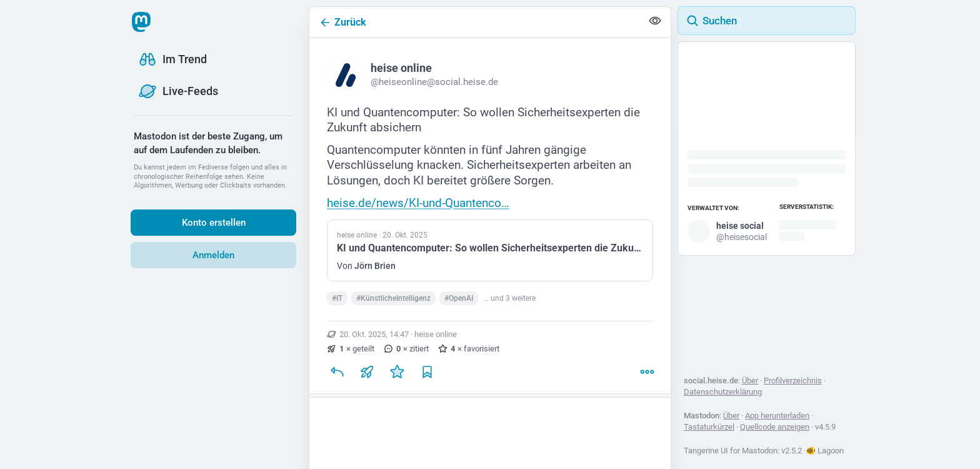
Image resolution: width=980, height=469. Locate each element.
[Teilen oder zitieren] (367, 377)
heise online (436, 339)
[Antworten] (337, 377)
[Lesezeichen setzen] (427, 377)
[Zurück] (476, 22)
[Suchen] (767, 21)
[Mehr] (647, 377)
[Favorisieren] (397, 377)
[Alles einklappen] (655, 23)
